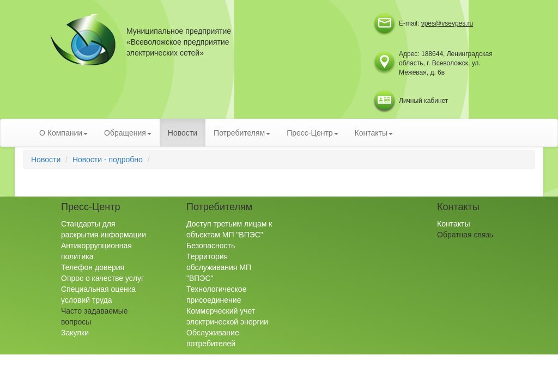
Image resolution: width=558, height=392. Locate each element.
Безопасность (211, 246)
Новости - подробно (108, 160)
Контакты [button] (374, 133)
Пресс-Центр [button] (312, 133)
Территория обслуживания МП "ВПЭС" (219, 267)
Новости (183, 133)
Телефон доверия (93, 267)
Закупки (75, 333)
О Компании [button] (63, 133)
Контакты (453, 224)
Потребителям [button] (242, 133)
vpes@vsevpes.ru (447, 23)
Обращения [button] (128, 133)
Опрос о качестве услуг (102, 278)
